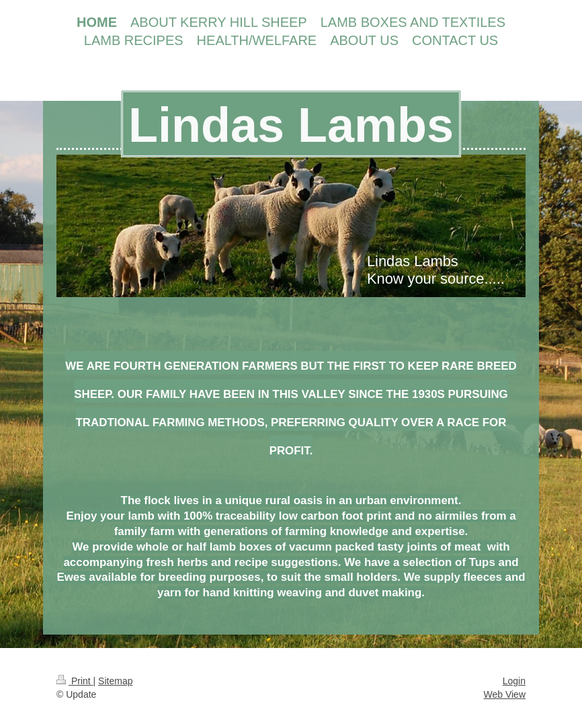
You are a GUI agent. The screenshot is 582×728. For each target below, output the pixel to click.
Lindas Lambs (291, 125)
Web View (504, 694)
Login (514, 681)
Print (75, 681)
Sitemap (115, 681)
